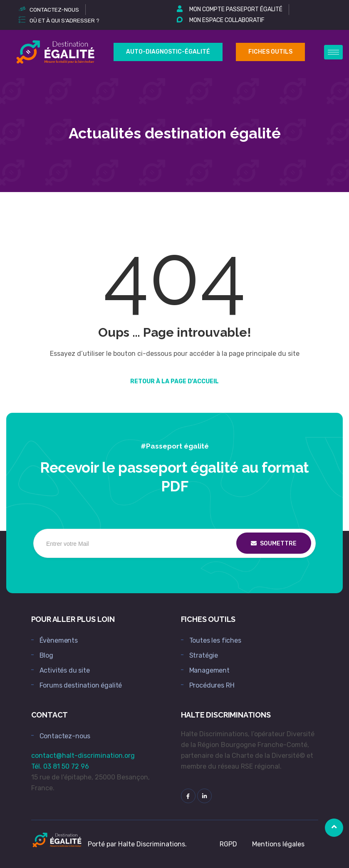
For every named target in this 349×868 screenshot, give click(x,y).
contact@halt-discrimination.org (83, 756)
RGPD (228, 844)
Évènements (59, 640)
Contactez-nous (65, 736)
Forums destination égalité (81, 685)
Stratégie (204, 655)
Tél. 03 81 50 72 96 (60, 766)
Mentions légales (278, 844)
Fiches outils (270, 52)
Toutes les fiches (215, 640)
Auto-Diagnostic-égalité (168, 52)
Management (209, 670)
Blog (46, 655)
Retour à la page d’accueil (174, 381)
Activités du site (65, 670)
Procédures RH (212, 685)
